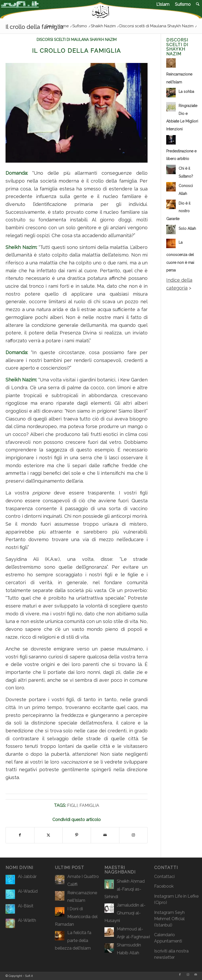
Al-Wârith (27, 920)
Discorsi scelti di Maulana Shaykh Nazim (77, 40)
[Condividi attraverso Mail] (105, 835)
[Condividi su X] (49, 835)
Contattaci (164, 877)
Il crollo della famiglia (34, 27)
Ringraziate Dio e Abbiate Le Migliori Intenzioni (182, 117)
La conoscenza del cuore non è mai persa (180, 256)
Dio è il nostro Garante (178, 211)
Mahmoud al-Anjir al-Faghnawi (133, 933)
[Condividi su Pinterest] (77, 835)
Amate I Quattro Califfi (83, 880)
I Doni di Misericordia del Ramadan (76, 917)
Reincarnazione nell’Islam (179, 78)
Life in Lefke (187, 896)
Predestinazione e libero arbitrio (181, 155)
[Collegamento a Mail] (196, 975)
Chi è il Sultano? (186, 172)
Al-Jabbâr (27, 877)
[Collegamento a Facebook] (180, 975)
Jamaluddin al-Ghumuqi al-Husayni (125, 913)
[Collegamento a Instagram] (133, 835)
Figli (72, 805)
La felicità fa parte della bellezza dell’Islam (73, 940)
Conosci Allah (186, 190)
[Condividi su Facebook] (20, 835)
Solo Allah (187, 228)
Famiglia (89, 805)
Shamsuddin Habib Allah (129, 949)
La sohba (186, 92)
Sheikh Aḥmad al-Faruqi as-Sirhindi (125, 889)
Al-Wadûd (28, 891)
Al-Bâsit (26, 906)
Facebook (164, 886)
